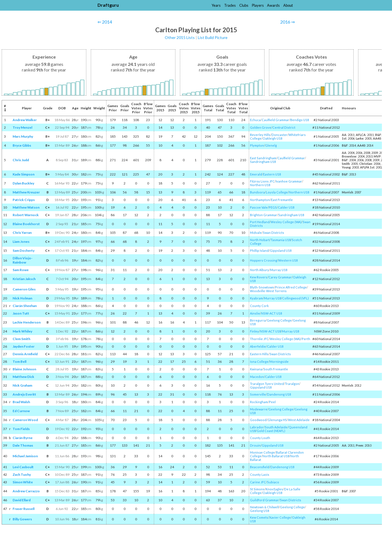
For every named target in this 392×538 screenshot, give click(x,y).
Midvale (256, 233)
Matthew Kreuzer (26, 192)
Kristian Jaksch (24, 279)
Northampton (260, 200)
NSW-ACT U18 (272, 313)
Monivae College (262, 452)
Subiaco (273, 482)
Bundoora (257, 192)
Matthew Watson (26, 207)
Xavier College (280, 517)
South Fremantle (276, 369)
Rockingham (259, 402)
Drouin (255, 445)
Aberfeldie (258, 346)
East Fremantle (282, 200)
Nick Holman (22, 298)
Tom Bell (19, 362)
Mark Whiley (22, 331)
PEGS (273, 207)
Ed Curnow (21, 411)
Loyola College (277, 192)
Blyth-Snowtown (262, 287)
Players (258, 5)
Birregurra (258, 320)
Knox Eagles (274, 489)
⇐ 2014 (105, 22)
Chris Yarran (22, 233)
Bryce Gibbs (22, 145)
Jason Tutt (21, 313)
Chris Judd (21, 160)
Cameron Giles (24, 289)
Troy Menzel (22, 127)
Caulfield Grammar (275, 120)
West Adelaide (299, 420)
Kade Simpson (24, 174)
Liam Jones (21, 242)
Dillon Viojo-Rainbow (23, 260)
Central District (284, 127)
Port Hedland (260, 222)
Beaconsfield (260, 467)
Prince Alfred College (291, 287)
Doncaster (279, 135)
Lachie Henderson (27, 322)
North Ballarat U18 (276, 456)
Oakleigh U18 (272, 138)
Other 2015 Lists (180, 37)
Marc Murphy (23, 136)
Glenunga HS (277, 420)
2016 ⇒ (287, 22)
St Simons (257, 489)
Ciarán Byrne (23, 438)
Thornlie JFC (259, 339)
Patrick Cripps (24, 200)
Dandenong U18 (279, 394)
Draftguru (108, 5)
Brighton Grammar (264, 215)
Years (216, 5)
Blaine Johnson (24, 369)
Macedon (257, 377)
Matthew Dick (23, 377)
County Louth (260, 438)
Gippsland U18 (281, 250)
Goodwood (258, 420)
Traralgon (292, 384)
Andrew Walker (25, 120)
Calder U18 (286, 207)
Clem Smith (21, 339)
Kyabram (256, 298)
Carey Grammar (280, 277)
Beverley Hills (260, 135)
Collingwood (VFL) (295, 298)
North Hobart (260, 240)
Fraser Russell (24, 509)
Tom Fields (21, 429)
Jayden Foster (24, 346)
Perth (306, 339)
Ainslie (255, 313)
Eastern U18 (272, 174)
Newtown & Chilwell (264, 507)
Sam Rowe (21, 270)
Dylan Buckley (23, 183)
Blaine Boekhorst (26, 224)
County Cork (259, 306)
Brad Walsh (21, 402)
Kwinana (256, 369)
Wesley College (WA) (286, 222)
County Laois (260, 474)
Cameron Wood (25, 420)
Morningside (279, 362)
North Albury (259, 270)
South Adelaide (276, 427)
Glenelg (271, 145)
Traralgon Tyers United (267, 384)
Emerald (256, 174)
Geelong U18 (259, 511)
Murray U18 (279, 270)
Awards (273, 5)
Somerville (258, 394)
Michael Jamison (25, 456)
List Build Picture (213, 37)
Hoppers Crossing (264, 260)
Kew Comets (259, 517)
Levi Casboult (23, 467)
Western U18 (288, 260)
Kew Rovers (259, 277)
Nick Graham (22, 385)
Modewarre (259, 409)
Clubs (244, 5)
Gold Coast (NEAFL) (271, 431)
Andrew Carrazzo (26, 491)
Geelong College (279, 320)
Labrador (257, 427)
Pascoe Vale (259, 207)
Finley (254, 331)
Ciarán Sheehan (25, 306)
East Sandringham (263, 158)
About (288, 5)
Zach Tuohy (22, 474)
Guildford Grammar (264, 500)
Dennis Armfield (25, 354)
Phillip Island (259, 250)
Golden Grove (261, 127)
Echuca (255, 120)
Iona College (259, 362)
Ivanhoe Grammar (289, 181)
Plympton (257, 145)
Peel (272, 402)
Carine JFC (258, 482)
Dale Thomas (23, 445)
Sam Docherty (24, 250)
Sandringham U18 (263, 162)
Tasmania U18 (281, 240)
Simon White (23, 482)
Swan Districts (273, 233)
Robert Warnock (26, 215)
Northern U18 (260, 185)
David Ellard (22, 500)
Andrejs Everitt (24, 394)
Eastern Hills (259, 354)
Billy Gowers (22, 519)
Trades (230, 5)
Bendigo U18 (300, 120)
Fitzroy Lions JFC (262, 181)
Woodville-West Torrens (268, 291)
